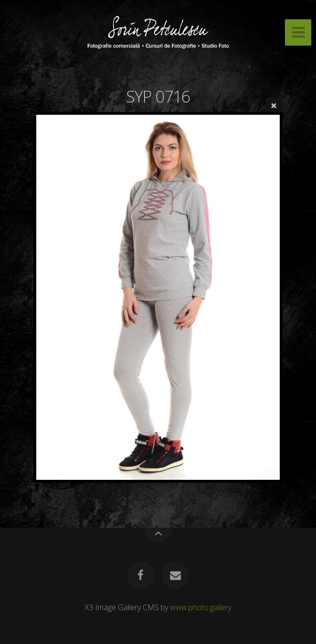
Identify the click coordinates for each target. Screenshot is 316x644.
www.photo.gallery (201, 607)
